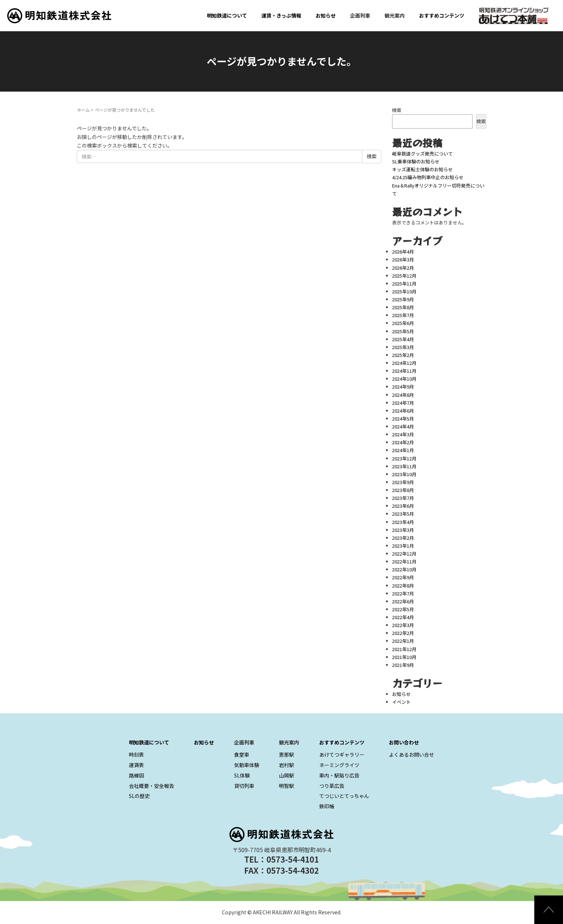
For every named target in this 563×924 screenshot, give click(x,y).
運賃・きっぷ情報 (281, 15)
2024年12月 (404, 363)
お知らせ (326, 15)
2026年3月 (403, 259)
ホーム (83, 110)
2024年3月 (403, 434)
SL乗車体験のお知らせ (416, 161)
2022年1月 (403, 641)
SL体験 (242, 775)
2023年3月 (403, 530)
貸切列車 (244, 786)
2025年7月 (403, 315)
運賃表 (136, 765)
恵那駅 (287, 754)
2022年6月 (403, 601)
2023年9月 (403, 482)
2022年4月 (403, 617)
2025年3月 (403, 347)
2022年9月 (403, 577)
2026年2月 (403, 268)
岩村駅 (287, 765)
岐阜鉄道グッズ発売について (422, 154)
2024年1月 (403, 450)
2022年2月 (403, 633)
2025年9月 (403, 299)
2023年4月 (403, 522)
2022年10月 (404, 569)
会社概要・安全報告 (152, 786)
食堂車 (242, 754)
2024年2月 (403, 442)
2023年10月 (404, 474)
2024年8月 (403, 395)
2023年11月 (404, 466)
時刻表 (136, 754)
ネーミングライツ (339, 765)
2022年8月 (403, 586)
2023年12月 (404, 458)
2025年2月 (403, 355)
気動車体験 (247, 765)
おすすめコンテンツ (442, 15)
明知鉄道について (227, 15)
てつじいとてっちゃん (344, 796)
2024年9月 (403, 387)
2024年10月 (404, 379)
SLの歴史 (139, 796)
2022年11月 (404, 561)
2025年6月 (403, 323)
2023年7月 (403, 498)
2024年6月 (403, 411)
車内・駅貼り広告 (339, 775)
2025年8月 (403, 307)
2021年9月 (403, 665)
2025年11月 (404, 284)
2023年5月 (403, 514)
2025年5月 (403, 331)
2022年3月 (403, 625)
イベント (401, 702)
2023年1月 (403, 546)
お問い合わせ (404, 742)
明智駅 (287, 786)
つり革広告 (332, 786)
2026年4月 (403, 252)
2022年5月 (403, 609)
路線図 (136, 775)
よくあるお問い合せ (411, 754)
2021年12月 (404, 649)
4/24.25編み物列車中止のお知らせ (428, 177)
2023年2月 (403, 538)
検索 (397, 110)
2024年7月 (403, 403)
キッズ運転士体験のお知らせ (422, 169)
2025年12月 (404, 276)
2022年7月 (403, 593)
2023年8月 (403, 490)
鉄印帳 (327, 806)
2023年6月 (403, 506)
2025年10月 (404, 291)
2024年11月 (404, 371)
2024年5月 (403, 419)
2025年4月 (403, 339)
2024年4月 (403, 426)
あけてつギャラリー (342, 754)
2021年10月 (404, 657)
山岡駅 (287, 775)
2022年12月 (404, 554)
